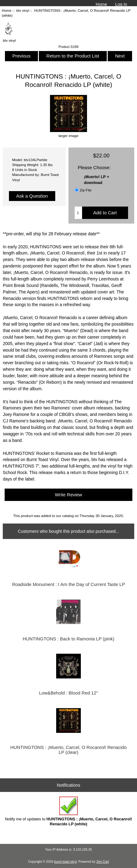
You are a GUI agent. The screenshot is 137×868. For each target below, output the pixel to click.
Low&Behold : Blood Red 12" (69, 693)
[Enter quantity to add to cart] (78, 213)
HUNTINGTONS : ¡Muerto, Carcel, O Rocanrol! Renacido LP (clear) (68, 750)
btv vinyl (23, 10)
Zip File (85, 190)
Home (101, 4)
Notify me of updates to (68, 811)
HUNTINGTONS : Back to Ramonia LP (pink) (69, 639)
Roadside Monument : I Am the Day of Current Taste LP (68, 584)
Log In (121, 4)
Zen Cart (103, 862)
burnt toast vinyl (65, 862)
